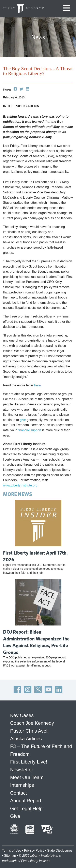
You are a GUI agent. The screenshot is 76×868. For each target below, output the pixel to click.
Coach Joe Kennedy (32, 723)
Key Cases (22, 715)
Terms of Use (12, 851)
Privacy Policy (34, 851)
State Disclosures (60, 851)
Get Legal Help (26, 808)
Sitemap (10, 856)
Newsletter (22, 770)
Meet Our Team (27, 777)
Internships (22, 785)
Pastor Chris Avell (29, 731)
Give (15, 816)
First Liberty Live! (29, 762)
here (37, 385)
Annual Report (26, 801)
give (23, 420)
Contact (19, 793)
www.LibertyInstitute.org (20, 485)
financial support (29, 430)
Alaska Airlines (26, 739)
